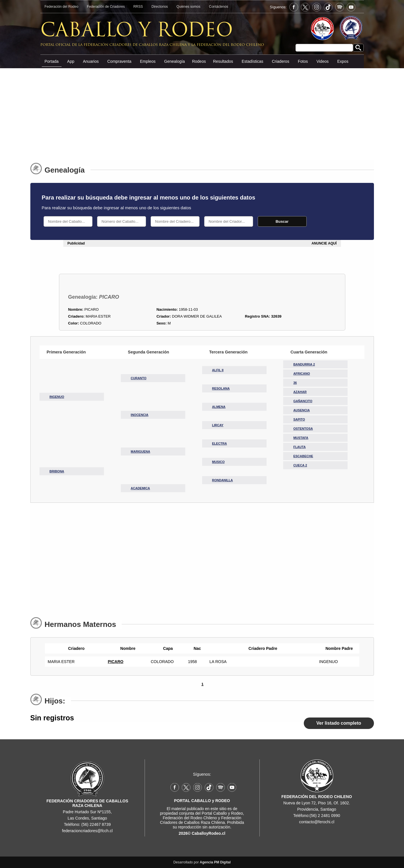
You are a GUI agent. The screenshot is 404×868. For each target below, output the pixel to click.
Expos (343, 61)
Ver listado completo (339, 723)
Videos (323, 61)
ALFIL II (218, 370)
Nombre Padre (338, 648)
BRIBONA (57, 471)
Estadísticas (252, 61)
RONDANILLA (223, 480)
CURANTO (139, 378)
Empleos (148, 61)
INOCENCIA (140, 415)
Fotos (303, 61)
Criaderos (280, 61)
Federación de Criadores (106, 7)
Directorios (160, 7)
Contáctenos (219, 7)
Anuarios (91, 61)
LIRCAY (218, 425)
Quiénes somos (188, 7)
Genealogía (174, 61)
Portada (52, 61)
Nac (196, 648)
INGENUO (57, 397)
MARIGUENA (141, 451)
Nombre (126, 648)
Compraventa (119, 61)
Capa (166, 648)
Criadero (75, 648)
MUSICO (218, 462)
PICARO (116, 662)
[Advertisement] (202, 112)
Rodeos (199, 61)
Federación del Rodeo (62, 7)
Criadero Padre (261, 648)
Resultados (223, 61)
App (71, 61)
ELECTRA (220, 443)
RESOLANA (221, 388)
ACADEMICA (140, 488)
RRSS (138, 7)
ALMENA (219, 407)
